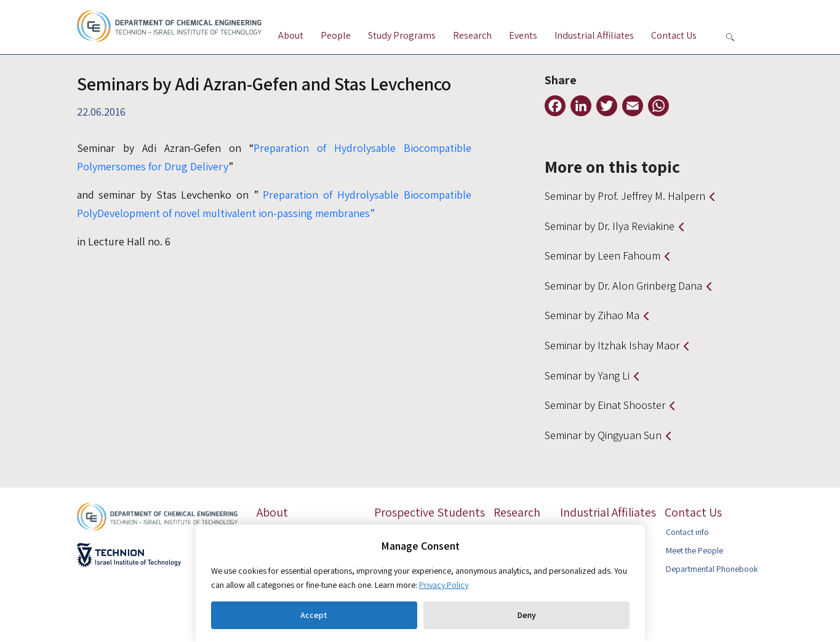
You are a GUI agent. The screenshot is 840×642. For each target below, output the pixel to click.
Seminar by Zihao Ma (592, 315)
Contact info (687, 532)
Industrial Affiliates (594, 35)
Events (523, 35)
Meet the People (694, 550)
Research (472, 35)
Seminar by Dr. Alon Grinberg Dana (623, 286)
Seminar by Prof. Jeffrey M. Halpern (625, 196)
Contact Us (674, 35)
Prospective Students (430, 512)
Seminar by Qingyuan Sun (603, 435)
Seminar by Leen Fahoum (602, 256)
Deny (526, 615)
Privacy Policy (444, 585)
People (336, 35)
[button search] (730, 37)
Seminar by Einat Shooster (605, 405)
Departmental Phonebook (712, 569)
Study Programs (402, 35)
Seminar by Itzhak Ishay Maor (612, 345)
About (291, 35)
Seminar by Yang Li (587, 375)
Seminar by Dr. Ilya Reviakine (610, 226)
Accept (314, 615)
